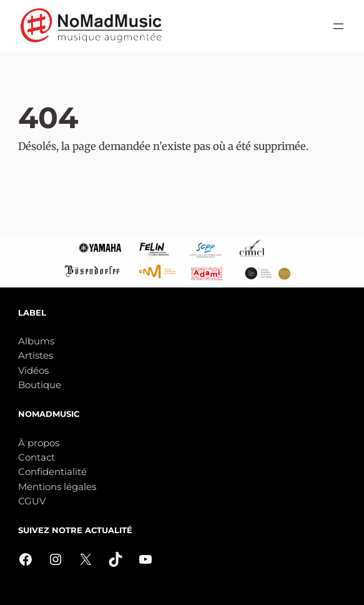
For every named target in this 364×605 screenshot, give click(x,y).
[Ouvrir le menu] (338, 26)
